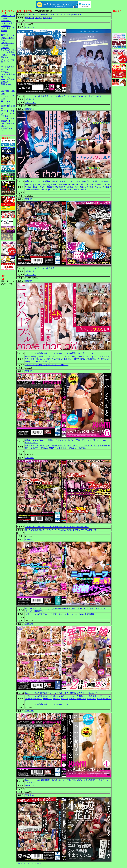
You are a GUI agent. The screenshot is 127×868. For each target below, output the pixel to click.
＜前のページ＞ (23, 863)
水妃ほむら (76, 185)
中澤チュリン (31, 614)
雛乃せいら (82, 189)
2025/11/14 (29, 281)
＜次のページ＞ (36, 863)
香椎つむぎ (30, 185)
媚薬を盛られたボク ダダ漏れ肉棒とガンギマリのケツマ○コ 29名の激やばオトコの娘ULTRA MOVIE (67, 181)
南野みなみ (98, 357)
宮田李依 (103, 446)
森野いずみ (85, 359)
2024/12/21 (29, 624)
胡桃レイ (70, 359)
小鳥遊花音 (30, 18)
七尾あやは (48, 189)
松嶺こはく (102, 185)
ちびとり (39, 185)
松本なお (107, 357)
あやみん (53, 530)
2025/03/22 (29, 539)
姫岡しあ (89, 357)
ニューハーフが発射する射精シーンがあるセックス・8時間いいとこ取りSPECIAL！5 (61, 353)
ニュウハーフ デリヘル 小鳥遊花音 (40, 268)
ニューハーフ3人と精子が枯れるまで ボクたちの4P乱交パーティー (53, 15)
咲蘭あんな (105, 359)
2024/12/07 (29, 711)
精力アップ (6, 121)
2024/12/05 (29, 795)
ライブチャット (8, 123)
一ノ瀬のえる (68, 614)
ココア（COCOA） (69, 357)
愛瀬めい (65, 189)
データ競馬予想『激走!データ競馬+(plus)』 (8, 55)
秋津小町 (31, 187)
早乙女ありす (91, 530)
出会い (4, 126)
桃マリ (68, 185)
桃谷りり (73, 189)
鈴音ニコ (57, 189)
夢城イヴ (39, 189)
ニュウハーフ (31, 103)
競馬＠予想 (6, 21)
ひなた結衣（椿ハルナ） (35, 359)
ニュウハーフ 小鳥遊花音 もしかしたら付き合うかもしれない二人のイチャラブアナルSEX (63, 96)
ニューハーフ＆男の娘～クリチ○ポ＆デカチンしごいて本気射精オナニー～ (57, 527)
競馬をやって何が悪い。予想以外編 (8, 38)
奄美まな (35, 357)
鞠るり (56, 185)
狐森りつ (63, 446)
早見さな (93, 185)
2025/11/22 (29, 199)
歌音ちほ (65, 187)
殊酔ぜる (31, 189)
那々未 (62, 185)
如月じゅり (50, 362)
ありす (100, 699)
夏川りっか (40, 187)
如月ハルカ (94, 187)
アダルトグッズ (8, 118)
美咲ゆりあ (61, 359)
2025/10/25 (29, 458)
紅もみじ (73, 699)
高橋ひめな (92, 699)
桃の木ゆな (79, 614)
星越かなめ (48, 185)
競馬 (3, 91)
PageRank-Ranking (8, 50)
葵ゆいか (81, 357)
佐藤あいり (84, 187)
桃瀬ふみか (74, 187)
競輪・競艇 (10, 91)
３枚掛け (5, 48)
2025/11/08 (29, 371)
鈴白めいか (95, 359)
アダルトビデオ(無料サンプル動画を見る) (8, 114)
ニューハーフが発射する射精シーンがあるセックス (47, 365)
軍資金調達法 (7, 106)
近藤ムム (39, 18)
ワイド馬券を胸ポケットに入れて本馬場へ (8, 69)
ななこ (102, 187)
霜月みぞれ (48, 18)
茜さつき (85, 185)
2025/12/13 (29, 109)
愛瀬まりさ (30, 362)
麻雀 (3, 94)
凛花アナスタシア (47, 357)
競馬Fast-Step (7, 84)
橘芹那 (58, 187)
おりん (58, 357)
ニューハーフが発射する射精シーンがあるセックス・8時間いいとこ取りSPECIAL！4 (61, 693)
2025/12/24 (29, 27)
